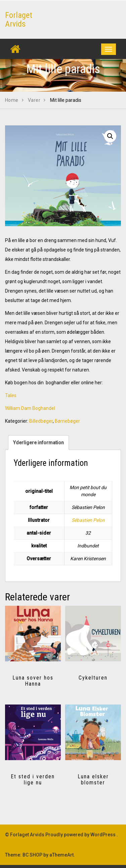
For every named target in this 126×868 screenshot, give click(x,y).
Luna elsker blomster (93, 780)
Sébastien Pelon (88, 520)
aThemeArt (61, 855)
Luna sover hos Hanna (33, 681)
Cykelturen (93, 678)
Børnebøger (67, 421)
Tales (11, 395)
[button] (110, 136)
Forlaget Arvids (19, 20)
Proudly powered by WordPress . (82, 835)
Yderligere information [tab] (38, 443)
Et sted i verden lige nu (33, 780)
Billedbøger (41, 421)
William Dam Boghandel (30, 408)
